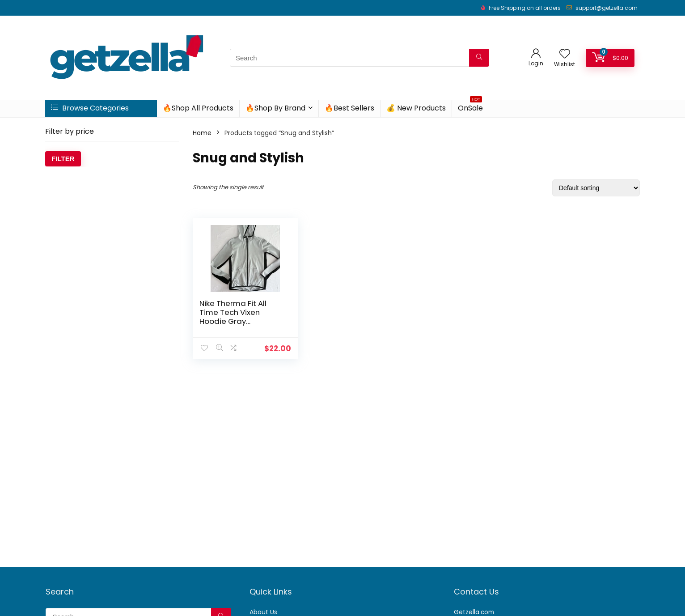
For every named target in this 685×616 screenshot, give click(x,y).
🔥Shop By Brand (275, 108)
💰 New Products (416, 108)
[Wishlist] (565, 54)
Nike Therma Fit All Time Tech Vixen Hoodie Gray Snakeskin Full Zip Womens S (233, 321)
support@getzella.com (607, 8)
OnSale (470, 107)
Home (202, 133)
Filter (63, 159)
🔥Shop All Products (198, 108)
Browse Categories (90, 108)
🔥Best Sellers (349, 108)
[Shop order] (596, 188)
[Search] (479, 58)
